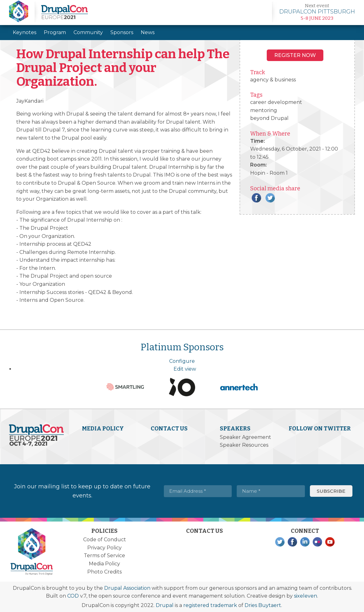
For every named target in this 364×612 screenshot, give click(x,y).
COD (73, 596)
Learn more (317, 12)
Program (55, 32)
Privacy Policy (104, 548)
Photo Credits (104, 572)
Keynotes (25, 32)
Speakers (235, 429)
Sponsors (122, 32)
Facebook (256, 198)
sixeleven (306, 596)
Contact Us (169, 429)
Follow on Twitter (320, 429)
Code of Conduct (105, 540)
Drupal (165, 605)
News (148, 32)
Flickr (317, 542)
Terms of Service (104, 555)
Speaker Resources (244, 445)
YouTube (330, 542)
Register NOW (295, 55)
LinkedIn (305, 542)
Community (88, 32)
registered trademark (210, 605)
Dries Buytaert (263, 605)
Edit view (185, 369)
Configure (182, 361)
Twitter (270, 198)
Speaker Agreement (245, 437)
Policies (104, 531)
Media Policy (103, 429)
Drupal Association (127, 588)
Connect (305, 531)
